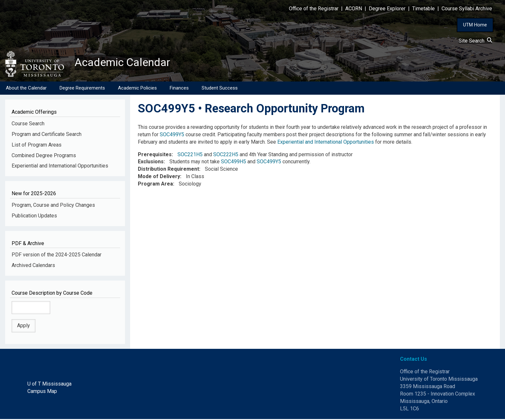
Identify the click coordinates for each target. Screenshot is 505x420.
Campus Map (42, 392)
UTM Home (475, 25)
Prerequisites (155, 155)
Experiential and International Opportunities (60, 167)
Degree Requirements (82, 89)
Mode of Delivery (159, 177)
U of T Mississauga (49, 384)
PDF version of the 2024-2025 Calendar (57, 256)
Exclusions (151, 162)
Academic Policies (137, 89)
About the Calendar (26, 89)
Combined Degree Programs (44, 156)
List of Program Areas (37, 145)
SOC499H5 (233, 162)
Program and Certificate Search (47, 135)
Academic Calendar (125, 63)
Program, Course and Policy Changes (53, 206)
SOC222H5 (226, 155)
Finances (179, 89)
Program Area (155, 184)
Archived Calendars (33, 266)
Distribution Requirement (168, 170)
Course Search (28, 124)
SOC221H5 (190, 155)
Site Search (475, 41)
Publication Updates (34, 216)
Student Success (220, 89)
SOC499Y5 (172, 135)
